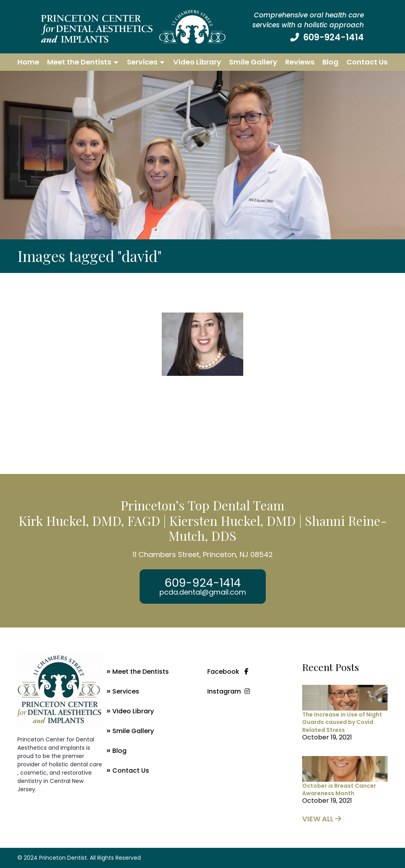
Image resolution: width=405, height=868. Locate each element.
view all (322, 819)
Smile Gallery (253, 62)
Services (142, 62)
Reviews (300, 62)
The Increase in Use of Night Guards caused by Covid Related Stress (342, 722)
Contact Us (367, 62)
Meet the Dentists (79, 62)
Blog (330, 62)
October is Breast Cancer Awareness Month (339, 789)
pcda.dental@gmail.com (203, 592)
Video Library (197, 62)
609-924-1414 (333, 37)
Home (28, 62)
